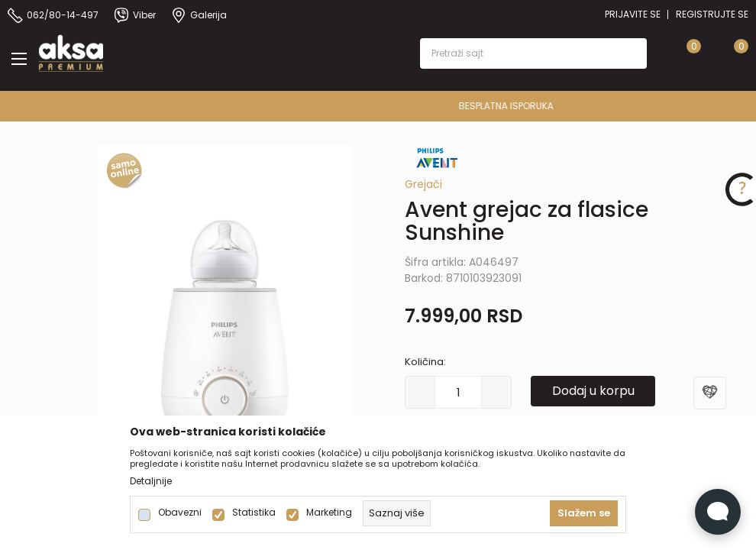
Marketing (329, 513)
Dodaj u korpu (593, 391)
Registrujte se (712, 14)
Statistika (254, 513)
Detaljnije (151, 481)
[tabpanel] (225, 335)
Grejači (423, 184)
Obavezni (180, 513)
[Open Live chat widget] (718, 512)
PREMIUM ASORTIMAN (377, 106)
